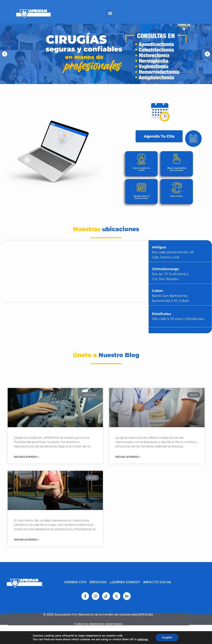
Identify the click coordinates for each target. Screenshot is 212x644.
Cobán (171, 296)
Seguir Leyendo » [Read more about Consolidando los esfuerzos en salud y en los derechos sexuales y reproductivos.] (26, 457)
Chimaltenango (170, 274)
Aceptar (167, 637)
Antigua (173, 252)
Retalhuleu (178, 316)
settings (143, 639)
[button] (5, 54)
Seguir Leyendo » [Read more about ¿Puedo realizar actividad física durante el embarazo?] (26, 540)
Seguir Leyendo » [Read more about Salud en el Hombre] (128, 457)
